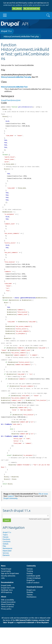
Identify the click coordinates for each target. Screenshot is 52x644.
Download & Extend (35, 603)
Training (30, 588)
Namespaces (7, 565)
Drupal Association (8, 619)
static (17, 306)
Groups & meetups (34, 595)
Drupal (11, 639)
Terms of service (7, 623)
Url (2, 438)
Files (4, 563)
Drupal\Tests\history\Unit (11, 100)
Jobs (3, 595)
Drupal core (31, 606)
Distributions (32, 613)
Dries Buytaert (43, 639)
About (4, 613)
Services (6, 569)
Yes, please (17, 9)
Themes (30, 611)
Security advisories (8, 592)
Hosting (30, 590)
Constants (7, 558)
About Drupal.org (8, 621)
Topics (5, 551)
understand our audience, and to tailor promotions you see (26, 5)
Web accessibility (7, 616)
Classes (6, 553)
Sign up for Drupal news (10, 590)
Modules (30, 609)
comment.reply (18, 451)
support (11, 513)
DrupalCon (31, 597)
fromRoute (8, 438)
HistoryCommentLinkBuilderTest (14, 87)
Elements (6, 572)
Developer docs (7, 606)
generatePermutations (28, 306)
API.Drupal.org (6, 609)
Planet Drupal (6, 585)
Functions (6, 556)
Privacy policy (6, 625)
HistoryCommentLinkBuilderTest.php (21, 36)
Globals (6, 560)
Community (31, 582)
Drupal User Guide (8, 604)
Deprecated (7, 567)
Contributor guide (33, 592)
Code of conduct (33, 599)
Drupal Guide (6, 602)
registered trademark (25, 639)
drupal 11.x (6, 31)
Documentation (7, 599)
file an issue (43, 510)
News (3, 582)
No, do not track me (32, 9)
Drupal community (11, 515)
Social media (6, 588)
